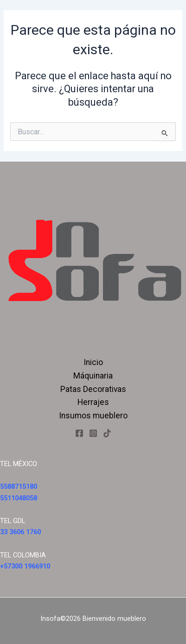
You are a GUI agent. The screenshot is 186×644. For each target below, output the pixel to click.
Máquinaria (93, 376)
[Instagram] (93, 433)
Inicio (93, 362)
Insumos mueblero (93, 416)
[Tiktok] (107, 433)
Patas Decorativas (93, 389)
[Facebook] (79, 433)
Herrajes (93, 402)
